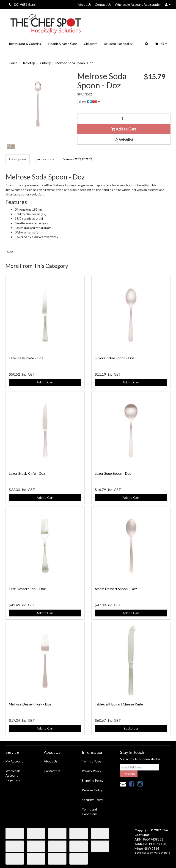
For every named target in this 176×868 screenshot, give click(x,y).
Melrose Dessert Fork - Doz (30, 704)
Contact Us (103, 4)
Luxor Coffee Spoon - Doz (115, 358)
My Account (14, 761)
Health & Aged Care (63, 44)
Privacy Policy (92, 771)
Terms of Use (91, 761)
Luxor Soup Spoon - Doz (113, 473)
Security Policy (92, 800)
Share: (89, 102)
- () (161, 44)
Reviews (77, 159)
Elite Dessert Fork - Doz (27, 589)
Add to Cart (124, 129)
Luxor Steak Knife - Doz (27, 473)
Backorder (131, 728)
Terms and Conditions (90, 812)
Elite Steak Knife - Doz (26, 358)
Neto (167, 853)
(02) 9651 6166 (22, 4)
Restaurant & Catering (25, 44)
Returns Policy (92, 790)
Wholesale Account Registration (138, 4)
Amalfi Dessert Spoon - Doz (116, 589)
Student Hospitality (118, 44)
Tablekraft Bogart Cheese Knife (119, 704)
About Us (85, 4)
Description (18, 159)
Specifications (44, 159)
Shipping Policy (93, 780)
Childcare (91, 44)
